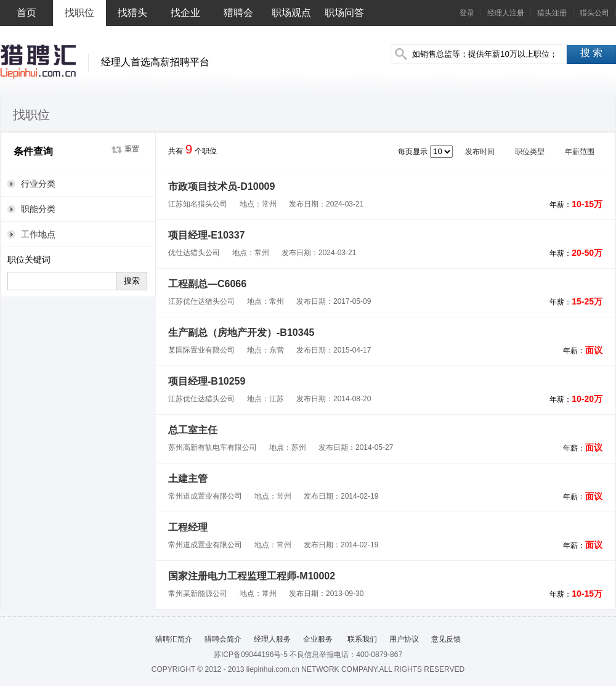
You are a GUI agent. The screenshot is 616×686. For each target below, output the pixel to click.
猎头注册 (552, 13)
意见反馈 (446, 639)
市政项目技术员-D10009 (221, 186)
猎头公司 (594, 13)
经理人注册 (506, 13)
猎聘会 (238, 13)
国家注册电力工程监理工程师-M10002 (252, 576)
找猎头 (132, 13)
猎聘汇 (38, 62)
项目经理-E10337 (207, 235)
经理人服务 (272, 639)
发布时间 (484, 152)
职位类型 (534, 152)
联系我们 (361, 639)
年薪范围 (584, 152)
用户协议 (404, 639)
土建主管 (188, 479)
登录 (467, 13)
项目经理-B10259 (207, 381)
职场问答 (344, 13)
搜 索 (591, 53)
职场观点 (291, 13)
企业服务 (318, 639)
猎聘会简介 (223, 639)
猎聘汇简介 (174, 639)
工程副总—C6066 (207, 284)
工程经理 (188, 527)
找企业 (185, 13)
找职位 (79, 13)
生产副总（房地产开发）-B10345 (241, 333)
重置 (132, 149)
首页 (26, 13)
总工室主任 (193, 430)
